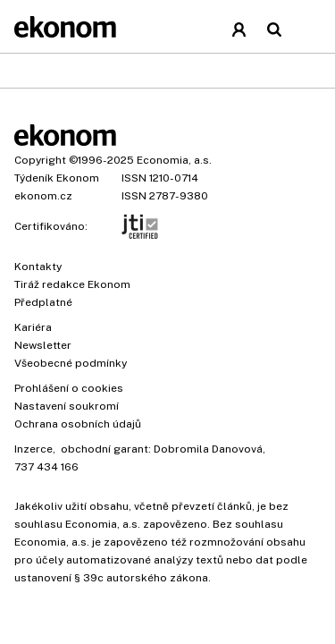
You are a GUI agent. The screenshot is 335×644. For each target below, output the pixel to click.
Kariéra (33, 327)
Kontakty (38, 267)
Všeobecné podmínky (71, 363)
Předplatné (43, 302)
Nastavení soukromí (67, 406)
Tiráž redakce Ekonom (72, 284)
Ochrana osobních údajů (78, 424)
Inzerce (33, 449)
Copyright (40, 160)
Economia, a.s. (174, 160)
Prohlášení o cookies (69, 388)
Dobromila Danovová (208, 449)
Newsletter (43, 345)
